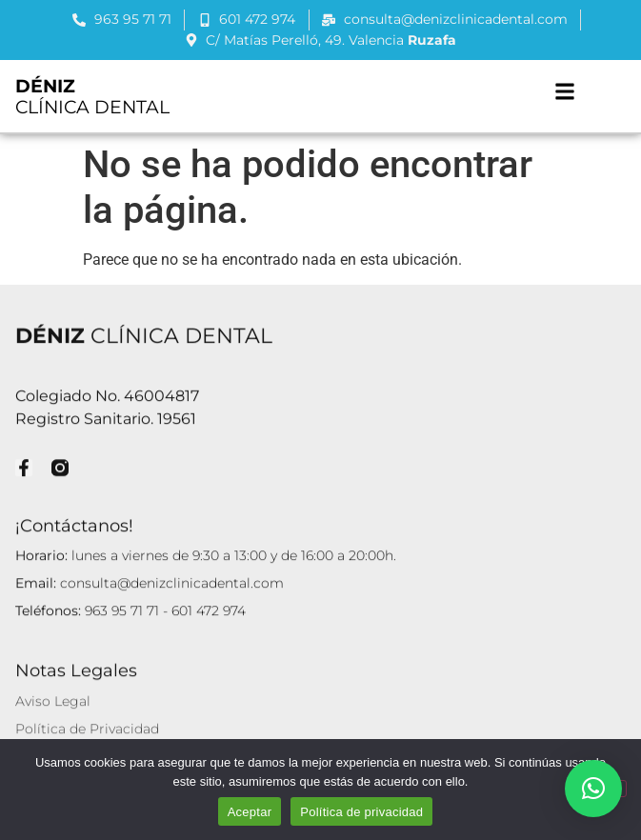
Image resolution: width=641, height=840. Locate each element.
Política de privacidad (361, 812)
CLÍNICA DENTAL (92, 96)
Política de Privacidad (87, 728)
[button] (564, 91)
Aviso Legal (53, 700)
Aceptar (250, 812)
